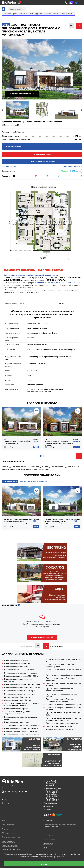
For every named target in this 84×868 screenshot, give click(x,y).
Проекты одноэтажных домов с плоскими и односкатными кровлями (64, 719)
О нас (45, 847)
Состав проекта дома (35, 122)
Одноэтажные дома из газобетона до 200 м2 (64, 660)
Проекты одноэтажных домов (17, 667)
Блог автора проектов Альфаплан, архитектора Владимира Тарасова (60, 826)
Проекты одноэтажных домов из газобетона (18, 680)
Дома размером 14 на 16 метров (18, 697)
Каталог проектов (8, 825)
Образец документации (10, 833)
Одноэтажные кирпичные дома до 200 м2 (64, 704)
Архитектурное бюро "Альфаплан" (12, 784)
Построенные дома (50, 839)
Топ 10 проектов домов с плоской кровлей (22, 725)
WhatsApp (63, 171)
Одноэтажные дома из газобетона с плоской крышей (61, 666)
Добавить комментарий (42, 637)
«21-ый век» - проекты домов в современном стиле (17, 713)
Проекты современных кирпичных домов (22, 735)
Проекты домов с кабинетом (16, 722)
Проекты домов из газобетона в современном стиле (60, 690)
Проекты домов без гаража (16, 709)
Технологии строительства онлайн (55, 831)
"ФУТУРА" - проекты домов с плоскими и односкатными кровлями (22, 704)
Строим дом (48, 820)
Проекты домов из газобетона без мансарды (61, 679)
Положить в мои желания (43, 162)
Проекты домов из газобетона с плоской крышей (63, 684)
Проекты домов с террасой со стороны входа (21, 718)
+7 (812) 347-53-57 (53, 796)
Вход (6, 799)
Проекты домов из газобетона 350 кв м (21, 728)
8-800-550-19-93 (52, 790)
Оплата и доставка (13, 122)
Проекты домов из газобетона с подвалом (64, 675)
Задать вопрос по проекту (72, 167)
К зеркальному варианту (20, 94)
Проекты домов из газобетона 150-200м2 (22, 684)
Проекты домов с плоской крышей (19, 670)
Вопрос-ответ (56, 122)
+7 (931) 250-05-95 (53, 792)
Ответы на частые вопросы (11, 837)
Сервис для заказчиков (10, 845)
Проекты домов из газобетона (17, 663)
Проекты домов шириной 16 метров (20, 694)
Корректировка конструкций (12, 849)
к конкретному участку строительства (57, 282)
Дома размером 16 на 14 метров (18, 700)
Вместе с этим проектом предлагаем (34, 481)
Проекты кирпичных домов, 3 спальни (20, 732)
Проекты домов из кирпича (16, 660)
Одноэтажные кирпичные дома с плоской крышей (64, 709)
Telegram (76, 171)
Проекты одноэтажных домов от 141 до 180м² (63, 714)
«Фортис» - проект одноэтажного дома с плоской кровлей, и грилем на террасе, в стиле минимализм (18, 442)
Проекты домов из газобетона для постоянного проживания (61, 700)
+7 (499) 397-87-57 (53, 800)
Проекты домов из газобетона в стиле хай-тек (62, 695)
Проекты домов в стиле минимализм (62, 723)
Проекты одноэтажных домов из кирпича (22, 673)
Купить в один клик (9, 167)
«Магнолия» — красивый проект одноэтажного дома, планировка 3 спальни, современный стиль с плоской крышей (59, 442)
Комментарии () (12, 125)
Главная (4, 820)
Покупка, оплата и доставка (11, 829)
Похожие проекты (10, 481)
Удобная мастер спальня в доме (60, 730)
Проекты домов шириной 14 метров (20, 691)
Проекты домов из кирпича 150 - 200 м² (21, 676)
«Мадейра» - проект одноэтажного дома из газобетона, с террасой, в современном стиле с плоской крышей (18, 521)
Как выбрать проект (8, 841)
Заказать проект (43, 155)
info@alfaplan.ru (52, 803)
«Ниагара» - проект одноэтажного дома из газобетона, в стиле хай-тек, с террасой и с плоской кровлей (59, 521)
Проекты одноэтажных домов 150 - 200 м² (22, 688)
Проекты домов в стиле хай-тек (59, 726)
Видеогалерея (48, 843)
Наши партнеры (49, 835)
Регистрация (8, 803)
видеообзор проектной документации (41, 275)
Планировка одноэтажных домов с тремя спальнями (64, 671)
